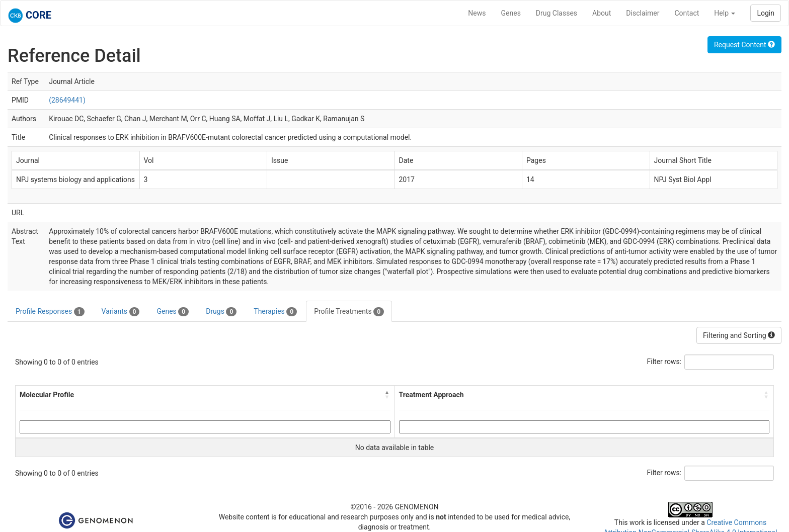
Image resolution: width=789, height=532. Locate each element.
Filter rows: (664, 362)
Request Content (744, 45)
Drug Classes (557, 13)
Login (766, 13)
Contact (687, 13)
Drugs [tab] (221, 312)
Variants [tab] (121, 312)
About (602, 13)
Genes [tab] (173, 312)
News (477, 13)
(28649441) (67, 100)
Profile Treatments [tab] (349, 312)
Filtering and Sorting (739, 335)
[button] (387, 395)
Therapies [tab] (275, 312)
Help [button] (725, 13)
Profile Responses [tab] (50, 312)
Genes (511, 13)
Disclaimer (643, 13)
